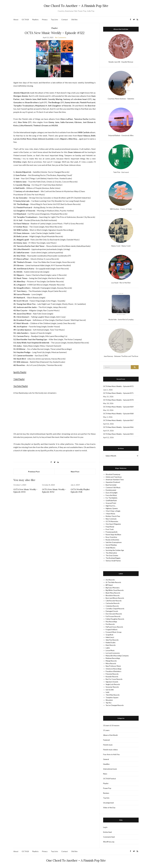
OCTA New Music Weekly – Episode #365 (118, 434)
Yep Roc (109, 703)
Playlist (55, 28)
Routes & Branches (112, 540)
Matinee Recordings (113, 658)
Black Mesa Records (113, 593)
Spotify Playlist (20, 372)
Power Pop (107, 788)
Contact (65, 20)
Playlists (35, 20)
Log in (105, 827)
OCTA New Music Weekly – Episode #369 (118, 407)
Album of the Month (110, 735)
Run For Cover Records (114, 679)
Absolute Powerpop (113, 474)
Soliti (107, 692)
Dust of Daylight (112, 493)
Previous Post (34, 472)
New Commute (111, 519)
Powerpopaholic (112, 532)
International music (110, 769)
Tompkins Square (112, 697)
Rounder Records (112, 677)
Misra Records (111, 663)
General (106, 759)
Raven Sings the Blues (113, 535)
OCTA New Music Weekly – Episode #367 (118, 420)
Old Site (74, 20)
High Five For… (111, 506)
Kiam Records (111, 645)
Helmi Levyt (110, 637)
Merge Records (111, 661)
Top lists (106, 798)
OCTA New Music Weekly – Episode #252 (54, 491)
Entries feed (107, 832)
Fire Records (110, 624)
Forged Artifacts (112, 630)
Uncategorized (108, 803)
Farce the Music (111, 495)
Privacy (45, 20)
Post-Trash (110, 529)
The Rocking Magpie (113, 558)
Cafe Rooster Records (114, 601)
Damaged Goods (112, 611)
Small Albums (110, 548)
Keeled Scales (111, 643)
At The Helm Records (113, 582)
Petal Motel (110, 527)
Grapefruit (109, 635)
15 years (106, 730)
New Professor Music (113, 666)
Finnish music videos (110, 750)
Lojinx (108, 648)
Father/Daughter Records (115, 619)
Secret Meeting (111, 545)
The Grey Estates (112, 555)
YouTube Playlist (21, 386)
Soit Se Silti (110, 690)
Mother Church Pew (113, 516)
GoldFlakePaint (111, 500)
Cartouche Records (113, 603)
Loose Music (110, 650)
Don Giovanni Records (114, 614)
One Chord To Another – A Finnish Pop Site (76, 6)
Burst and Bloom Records (115, 598)
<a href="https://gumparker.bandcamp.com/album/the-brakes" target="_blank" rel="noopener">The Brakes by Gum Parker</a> (54, 407)
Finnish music (108, 745)
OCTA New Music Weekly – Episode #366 (118, 427)
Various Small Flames (113, 561)
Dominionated (111, 490)
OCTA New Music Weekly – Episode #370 (118, 400)
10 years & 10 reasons (111, 725)
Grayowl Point (111, 503)
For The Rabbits (111, 498)
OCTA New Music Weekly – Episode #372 (118, 386)
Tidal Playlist (19, 379)
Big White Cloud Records (115, 590)
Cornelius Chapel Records (115, 609)
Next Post (75, 472)
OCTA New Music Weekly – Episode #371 (118, 393)
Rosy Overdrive (111, 537)
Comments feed (109, 837)
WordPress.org (109, 842)
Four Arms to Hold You (111, 754)
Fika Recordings (111, 622)
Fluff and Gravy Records (114, 627)
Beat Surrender (111, 485)
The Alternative (111, 553)
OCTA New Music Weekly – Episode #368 (118, 414)
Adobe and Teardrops (114, 477)
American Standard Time (115, 480)
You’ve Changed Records (115, 705)
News (105, 774)
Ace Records (110, 580)
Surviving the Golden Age (115, 550)
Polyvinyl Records (112, 674)
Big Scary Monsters (113, 588)
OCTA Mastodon (112, 521)
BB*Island (109, 585)
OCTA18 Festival (109, 779)
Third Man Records (113, 695)
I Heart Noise (110, 514)
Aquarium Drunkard (113, 482)
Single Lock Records (113, 684)
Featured (106, 740)
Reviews (106, 793)
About (16, 20)
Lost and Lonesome (113, 653)
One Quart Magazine (113, 524)
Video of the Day (109, 808)
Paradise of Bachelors (113, 671)
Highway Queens (112, 508)
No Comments (61, 37)
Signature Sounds (112, 682)
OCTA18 (25, 20)
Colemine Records (112, 606)
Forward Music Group (114, 632)
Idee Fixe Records (112, 640)
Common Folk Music (113, 487)
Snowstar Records (112, 687)
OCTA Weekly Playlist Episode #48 (80, 491)
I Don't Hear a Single (113, 511)
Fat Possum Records (113, 616)
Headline (106, 764)
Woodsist (109, 700)
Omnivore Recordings (114, 669)
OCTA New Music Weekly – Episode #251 (25, 491)
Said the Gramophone (114, 542)
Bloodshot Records (113, 595)
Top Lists (54, 20)
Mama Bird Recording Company (117, 656)
